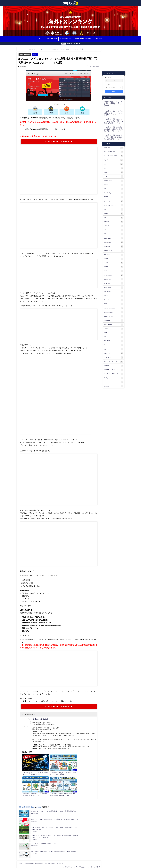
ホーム (41, 39)
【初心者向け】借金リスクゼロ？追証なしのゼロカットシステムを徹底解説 (114, 113)
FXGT (114, 197)
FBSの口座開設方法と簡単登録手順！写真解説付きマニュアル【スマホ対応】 (73, 820)
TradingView (114, 279)
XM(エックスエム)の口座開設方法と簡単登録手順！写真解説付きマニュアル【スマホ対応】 (50, 814)
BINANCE (114, 341)
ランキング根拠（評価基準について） (60, 866)
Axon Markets (114, 181)
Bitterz (114, 337)
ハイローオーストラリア (114, 374)
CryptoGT (114, 329)
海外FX (114, 160)
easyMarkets (114, 243)
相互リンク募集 (45, 866)
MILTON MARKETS (114, 308)
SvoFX (114, 263)
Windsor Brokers (114, 316)
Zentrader (114, 386)
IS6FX (114, 189)
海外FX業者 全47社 (114, 152)
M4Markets (114, 321)
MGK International (114, 271)
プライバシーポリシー (77, 866)
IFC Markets (114, 292)
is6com (114, 230)
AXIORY (114, 222)
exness (114, 214)
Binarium (114, 345)
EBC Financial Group (114, 205)
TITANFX (114, 201)
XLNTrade (114, 284)
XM (114, 168)
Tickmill (114, 300)
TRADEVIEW (114, 251)
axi (114, 210)
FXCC (114, 296)
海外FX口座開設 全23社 (26, 55)
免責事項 (86, 866)
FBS (114, 218)
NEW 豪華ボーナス (51, 39)
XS (114, 349)
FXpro (114, 185)
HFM (114, 234)
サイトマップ (104, 866)
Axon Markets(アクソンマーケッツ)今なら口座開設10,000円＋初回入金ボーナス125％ (113, 103)
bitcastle (114, 177)
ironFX (114, 259)
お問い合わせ (98, 39)
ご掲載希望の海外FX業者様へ (83, 39)
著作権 (91, 866)
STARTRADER (114, 312)
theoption (114, 366)
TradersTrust (114, 238)
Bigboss (114, 173)
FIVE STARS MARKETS (114, 370)
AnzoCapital (114, 288)
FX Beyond (114, 354)
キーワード (108, 77)
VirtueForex (114, 255)
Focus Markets (114, 325)
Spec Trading (114, 193)
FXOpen (114, 304)
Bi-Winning (114, 382)
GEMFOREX (114, 358)
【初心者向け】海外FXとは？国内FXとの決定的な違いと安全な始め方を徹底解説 (113, 137)
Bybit (114, 333)
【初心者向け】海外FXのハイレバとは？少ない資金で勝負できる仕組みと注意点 (114, 121)
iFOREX (37, 55)
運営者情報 (97, 866)
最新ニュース (114, 148)
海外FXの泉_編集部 (95, 66)
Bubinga (114, 378)
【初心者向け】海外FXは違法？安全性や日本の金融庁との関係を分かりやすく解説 (114, 129)
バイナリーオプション (114, 362)
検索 (114, 92)
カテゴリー (108, 84)
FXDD (114, 267)
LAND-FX (114, 247)
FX (114, 164)
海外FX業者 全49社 (66, 39)
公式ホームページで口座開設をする (59, 142)
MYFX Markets (114, 275)
